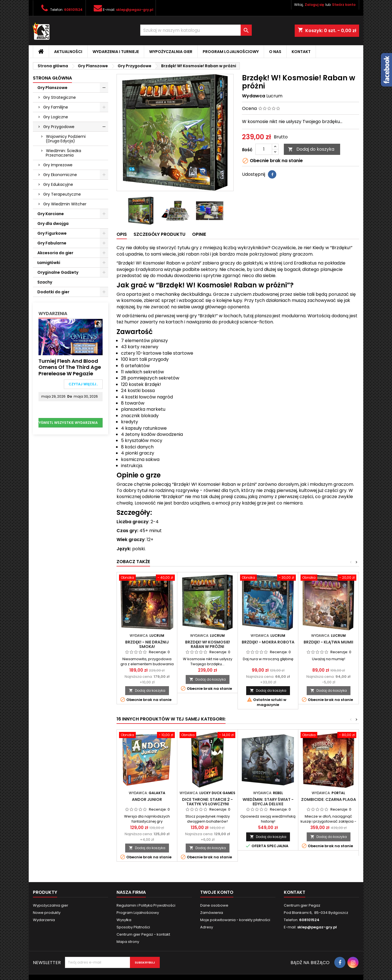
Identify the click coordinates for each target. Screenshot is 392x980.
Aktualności (68, 52)
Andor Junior (147, 799)
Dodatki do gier (53, 292)
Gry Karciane (51, 214)
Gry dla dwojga (53, 224)
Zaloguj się (314, 5)
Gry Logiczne (56, 117)
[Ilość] (264, 149)
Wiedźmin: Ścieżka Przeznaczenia (63, 153)
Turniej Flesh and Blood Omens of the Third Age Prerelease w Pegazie (70, 367)
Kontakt (301, 52)
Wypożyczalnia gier (171, 52)
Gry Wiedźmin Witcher (65, 204)
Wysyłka (124, 920)
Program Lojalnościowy (231, 52)
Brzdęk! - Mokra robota (268, 642)
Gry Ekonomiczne (60, 175)
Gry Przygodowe (59, 127)
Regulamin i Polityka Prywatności (146, 905)
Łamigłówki (49, 263)
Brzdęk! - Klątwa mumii (328, 642)
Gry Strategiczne (60, 97)
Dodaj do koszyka (311, 149)
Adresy (207, 927)
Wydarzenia (53, 314)
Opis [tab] (122, 234)
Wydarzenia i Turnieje (116, 52)
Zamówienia (212, 913)
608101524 (73, 10)
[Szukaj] (196, 30)
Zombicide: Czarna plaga (329, 799)
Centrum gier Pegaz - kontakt (143, 934)
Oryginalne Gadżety (58, 272)
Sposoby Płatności (133, 927)
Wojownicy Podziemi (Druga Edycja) (66, 139)
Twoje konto (217, 892)
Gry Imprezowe (58, 165)
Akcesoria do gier (55, 253)
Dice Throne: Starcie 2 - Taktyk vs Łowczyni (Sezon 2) (207, 804)
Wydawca (254, 96)
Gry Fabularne (52, 243)
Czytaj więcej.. (83, 384)
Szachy (45, 282)
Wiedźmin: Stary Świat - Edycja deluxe (268, 802)
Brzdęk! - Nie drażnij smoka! (147, 644)
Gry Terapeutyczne (62, 194)
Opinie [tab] (199, 234)
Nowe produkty (47, 913)
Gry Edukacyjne (58, 184)
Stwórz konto (344, 5)
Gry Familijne (56, 107)
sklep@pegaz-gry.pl (135, 10)
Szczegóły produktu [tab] (159, 234)
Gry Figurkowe (52, 233)
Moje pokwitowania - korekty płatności (235, 920)
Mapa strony (128, 942)
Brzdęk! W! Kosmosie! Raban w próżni (208, 644)
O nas (275, 52)
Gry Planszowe (52, 88)
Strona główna (52, 78)
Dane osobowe (214, 905)
